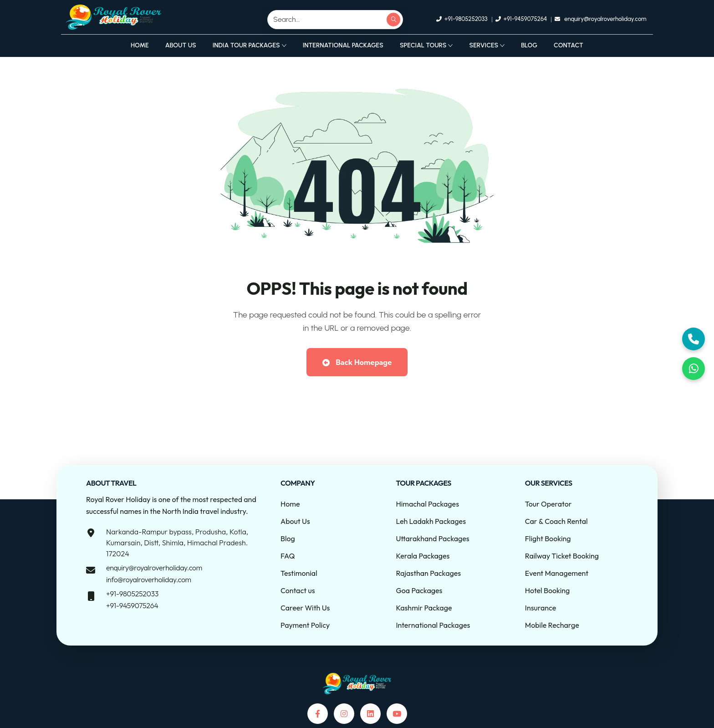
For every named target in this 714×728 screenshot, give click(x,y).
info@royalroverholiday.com (149, 579)
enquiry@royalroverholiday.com (154, 568)
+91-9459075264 (132, 605)
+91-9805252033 (132, 594)
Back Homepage (357, 362)
